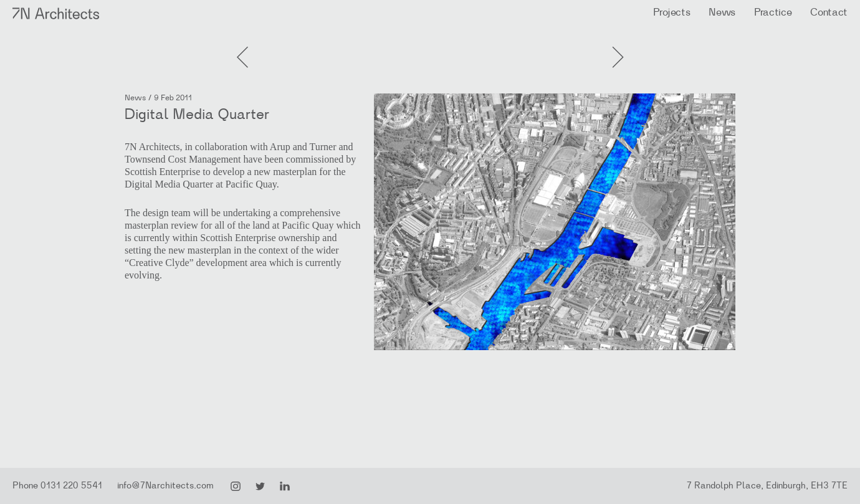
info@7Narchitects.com (165, 486)
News (722, 12)
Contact (829, 12)
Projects (671, 12)
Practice (773, 12)
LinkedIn (285, 487)
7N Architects (56, 13)
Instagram (236, 487)
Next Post (243, 44)
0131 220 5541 (71, 486)
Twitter (260, 487)
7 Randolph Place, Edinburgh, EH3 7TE (767, 486)
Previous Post (617, 44)
